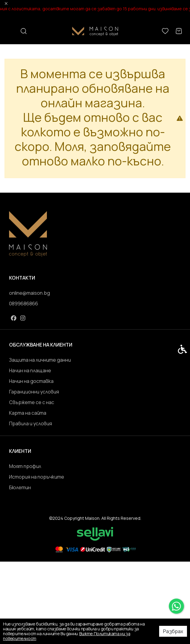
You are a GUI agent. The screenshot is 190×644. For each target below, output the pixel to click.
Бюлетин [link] (20, 487)
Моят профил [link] (25, 466)
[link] (176, 606)
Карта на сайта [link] (28, 413)
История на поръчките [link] (37, 477)
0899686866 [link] (24, 304)
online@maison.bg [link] (29, 293)
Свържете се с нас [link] (32, 402)
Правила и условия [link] (31, 423)
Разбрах (173, 631)
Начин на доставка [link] (31, 381)
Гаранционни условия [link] (34, 392)
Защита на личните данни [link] (40, 360)
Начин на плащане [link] (30, 370)
